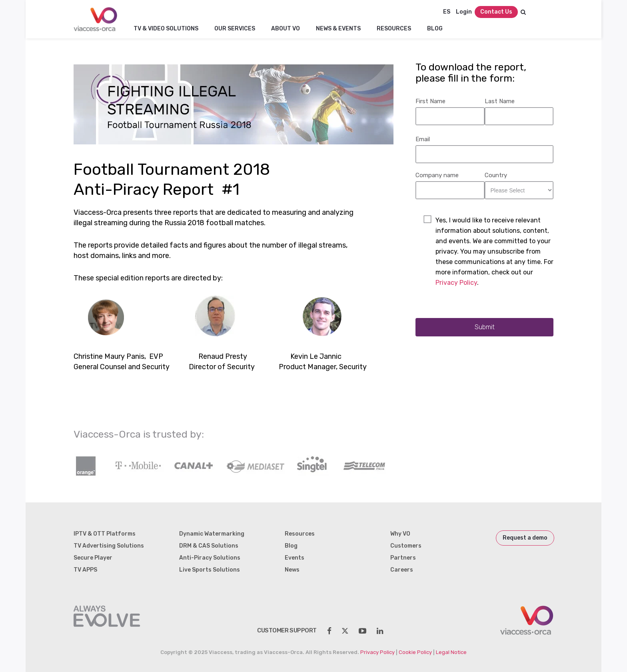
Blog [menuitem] (291, 546)
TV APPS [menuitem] (85, 570)
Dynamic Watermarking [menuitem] (212, 534)
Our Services (235, 29)
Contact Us (496, 12)
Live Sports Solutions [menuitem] (210, 570)
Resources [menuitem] (300, 534)
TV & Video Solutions (166, 29)
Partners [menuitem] (403, 558)
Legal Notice (451, 652)
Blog (435, 29)
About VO (286, 29)
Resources (394, 29)
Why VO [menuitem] (400, 534)
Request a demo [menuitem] (525, 538)
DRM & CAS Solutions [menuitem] (209, 546)
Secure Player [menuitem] (93, 558)
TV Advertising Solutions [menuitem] (109, 546)
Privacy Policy (456, 283)
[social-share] (329, 631)
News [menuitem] (292, 570)
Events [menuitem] (295, 558)
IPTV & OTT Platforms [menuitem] (105, 534)
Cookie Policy (415, 652)
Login (464, 12)
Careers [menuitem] (402, 570)
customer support (287, 630)
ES (447, 12)
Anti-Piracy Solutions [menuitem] (210, 558)
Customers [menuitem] (406, 546)
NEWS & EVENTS (338, 29)
